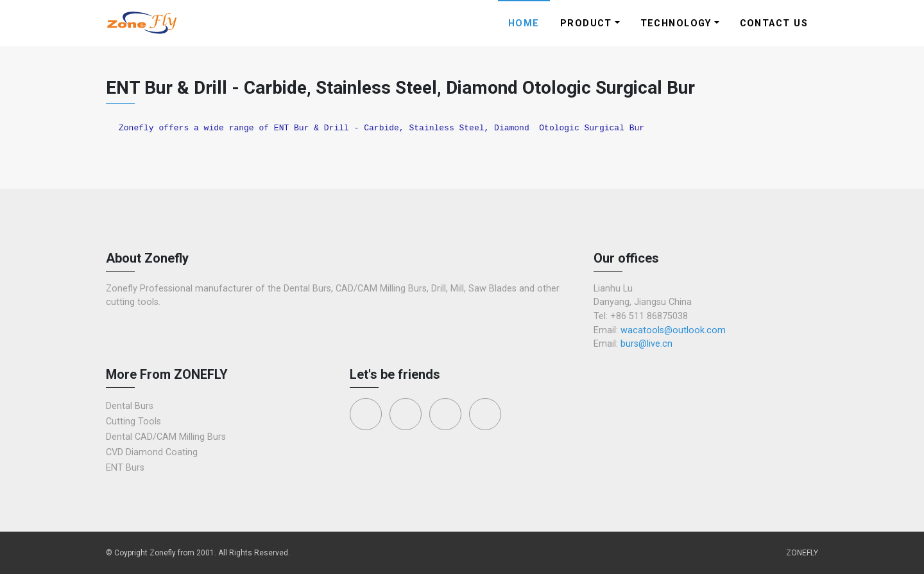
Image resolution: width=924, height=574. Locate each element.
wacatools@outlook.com (673, 330)
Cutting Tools (133, 422)
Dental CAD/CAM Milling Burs (166, 437)
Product (586, 23)
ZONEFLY (802, 553)
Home (524, 23)
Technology (676, 23)
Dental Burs (130, 406)
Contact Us (774, 23)
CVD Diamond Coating (152, 452)
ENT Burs (125, 468)
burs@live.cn (646, 344)
